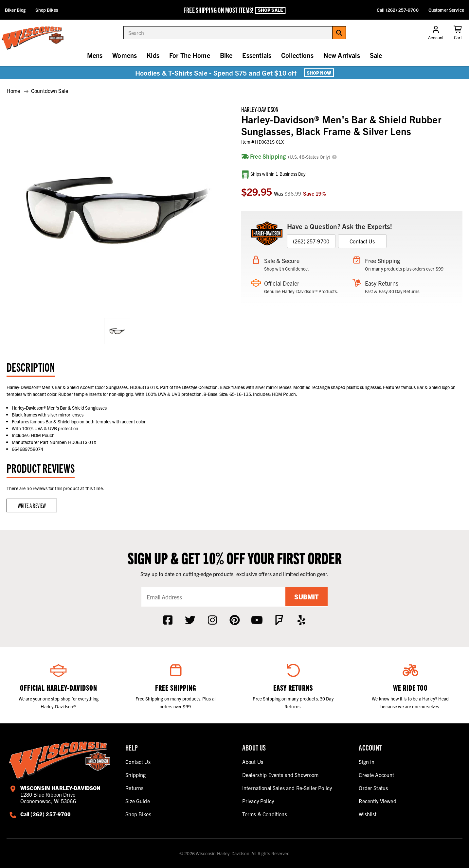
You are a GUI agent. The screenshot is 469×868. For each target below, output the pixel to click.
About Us (253, 762)
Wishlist (368, 814)
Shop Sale (270, 10)
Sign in (367, 762)
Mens (95, 55)
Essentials (257, 55)
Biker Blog (15, 10)
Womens (125, 55)
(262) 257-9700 (311, 241)
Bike (226, 55)
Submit (306, 597)
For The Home (190, 55)
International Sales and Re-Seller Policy (287, 788)
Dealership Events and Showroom (280, 775)
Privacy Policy (258, 801)
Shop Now (319, 73)
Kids (153, 55)
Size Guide (138, 801)
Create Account (376, 775)
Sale (376, 55)
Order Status (373, 788)
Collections (297, 55)
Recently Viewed (377, 801)
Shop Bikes (46, 10)
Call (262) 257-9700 (398, 10)
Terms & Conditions (265, 814)
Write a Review (32, 505)
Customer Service (446, 10)
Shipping (135, 775)
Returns (134, 788)
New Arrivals (342, 55)
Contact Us (362, 241)
